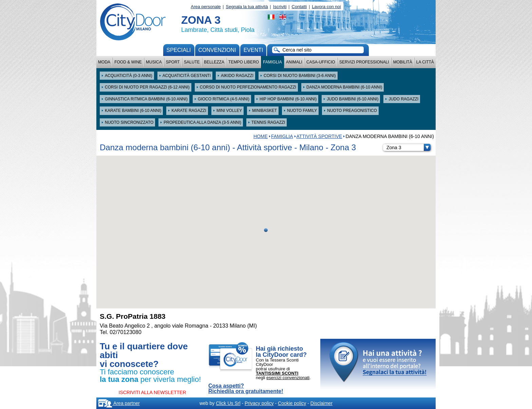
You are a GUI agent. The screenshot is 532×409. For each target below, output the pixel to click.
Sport (173, 62)
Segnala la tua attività (247, 7)
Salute (192, 62)
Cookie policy (292, 403)
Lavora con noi (326, 7)
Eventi (253, 50)
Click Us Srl (228, 403)
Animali (294, 62)
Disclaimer (321, 403)
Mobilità (403, 62)
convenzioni (217, 50)
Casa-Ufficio (321, 62)
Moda (104, 62)
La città (425, 62)
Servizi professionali (364, 62)
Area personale (206, 7)
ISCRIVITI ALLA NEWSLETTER (152, 392)
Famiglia (272, 62)
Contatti (299, 7)
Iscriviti (280, 7)
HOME (261, 136)
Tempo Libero (244, 62)
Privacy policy (259, 403)
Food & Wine (128, 62)
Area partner (119, 403)
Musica (154, 62)
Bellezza (214, 62)
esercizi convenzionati (288, 378)
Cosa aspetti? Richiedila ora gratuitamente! (246, 389)
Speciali (179, 50)
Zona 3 (408, 148)
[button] (266, 230)
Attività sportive (319, 136)
